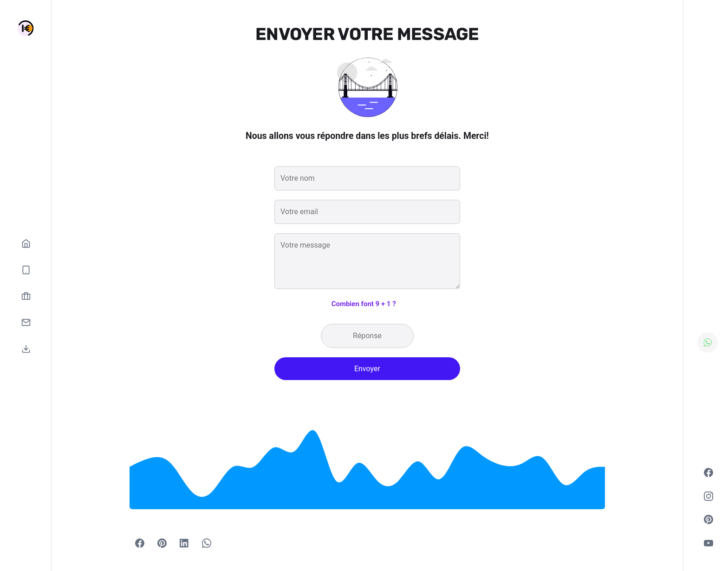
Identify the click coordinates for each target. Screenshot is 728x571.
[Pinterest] (162, 543)
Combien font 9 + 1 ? (364, 304)
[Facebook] (140, 543)
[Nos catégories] (26, 270)
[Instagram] (708, 496)
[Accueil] (26, 243)
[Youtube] (708, 543)
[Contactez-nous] (26, 322)
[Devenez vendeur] (26, 296)
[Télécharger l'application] (26, 349)
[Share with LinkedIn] (184, 543)
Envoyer (367, 369)
